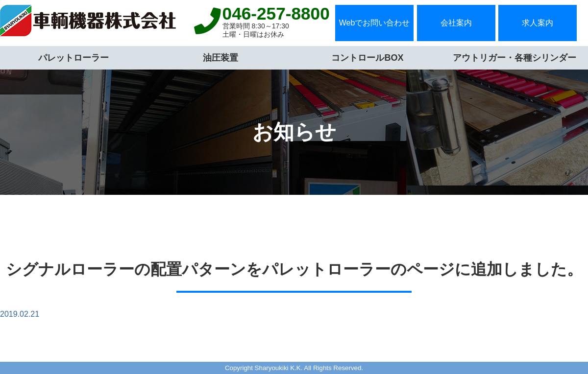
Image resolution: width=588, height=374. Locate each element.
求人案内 (538, 23)
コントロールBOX (367, 58)
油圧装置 (220, 58)
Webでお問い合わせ (375, 23)
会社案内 (456, 23)
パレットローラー (73, 58)
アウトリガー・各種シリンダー (514, 58)
